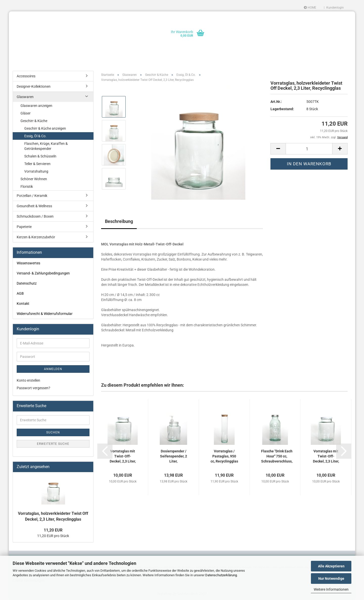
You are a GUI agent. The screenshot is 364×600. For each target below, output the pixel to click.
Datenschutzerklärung (221, 575)
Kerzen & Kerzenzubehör (36, 237)
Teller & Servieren (37, 164)
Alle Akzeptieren (331, 566)
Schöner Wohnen (34, 179)
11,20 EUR (53, 530)
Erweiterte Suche (53, 444)
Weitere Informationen (331, 589)
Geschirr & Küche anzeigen (45, 128)
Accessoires (26, 76)
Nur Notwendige (331, 579)
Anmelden (53, 369)
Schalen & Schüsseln (40, 156)
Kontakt (23, 304)
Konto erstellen (28, 380)
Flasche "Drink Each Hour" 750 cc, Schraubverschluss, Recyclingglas (277, 456)
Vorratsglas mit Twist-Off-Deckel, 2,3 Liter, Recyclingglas (123, 456)
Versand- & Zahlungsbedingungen (43, 273)
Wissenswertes (28, 263)
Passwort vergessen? (33, 388)
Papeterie (24, 227)
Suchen (53, 432)
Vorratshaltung (36, 171)
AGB (20, 293)
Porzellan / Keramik (32, 196)
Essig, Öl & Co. (35, 136)
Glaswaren (25, 97)
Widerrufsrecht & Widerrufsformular (45, 314)
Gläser (26, 113)
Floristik (27, 187)
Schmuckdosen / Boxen (35, 216)
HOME (310, 8)
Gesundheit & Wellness (34, 206)
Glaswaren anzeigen (36, 106)
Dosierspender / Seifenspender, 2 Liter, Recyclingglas (174, 456)
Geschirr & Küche (34, 121)
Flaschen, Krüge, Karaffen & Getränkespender (46, 146)
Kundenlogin (334, 8)
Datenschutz (27, 283)
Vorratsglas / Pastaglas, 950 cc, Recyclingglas (224, 456)
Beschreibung (119, 221)
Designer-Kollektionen (34, 86)
